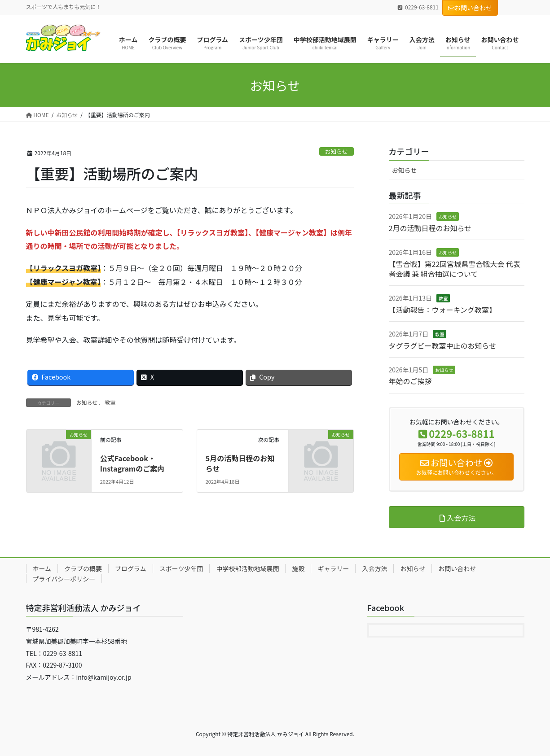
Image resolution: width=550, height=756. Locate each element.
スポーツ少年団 (181, 568)
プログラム (131, 568)
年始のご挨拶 (410, 381)
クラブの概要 (83, 568)
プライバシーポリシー (64, 579)
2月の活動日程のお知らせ (430, 228)
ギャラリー (333, 568)
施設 (298, 568)
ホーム (42, 568)
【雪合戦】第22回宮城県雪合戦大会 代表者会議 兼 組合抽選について (455, 269)
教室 (110, 402)
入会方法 (374, 568)
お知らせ (337, 151)
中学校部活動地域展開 (247, 568)
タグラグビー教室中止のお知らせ (443, 345)
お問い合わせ (470, 8)
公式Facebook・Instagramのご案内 (132, 463)
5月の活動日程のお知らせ (240, 463)
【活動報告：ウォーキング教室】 (443, 310)
